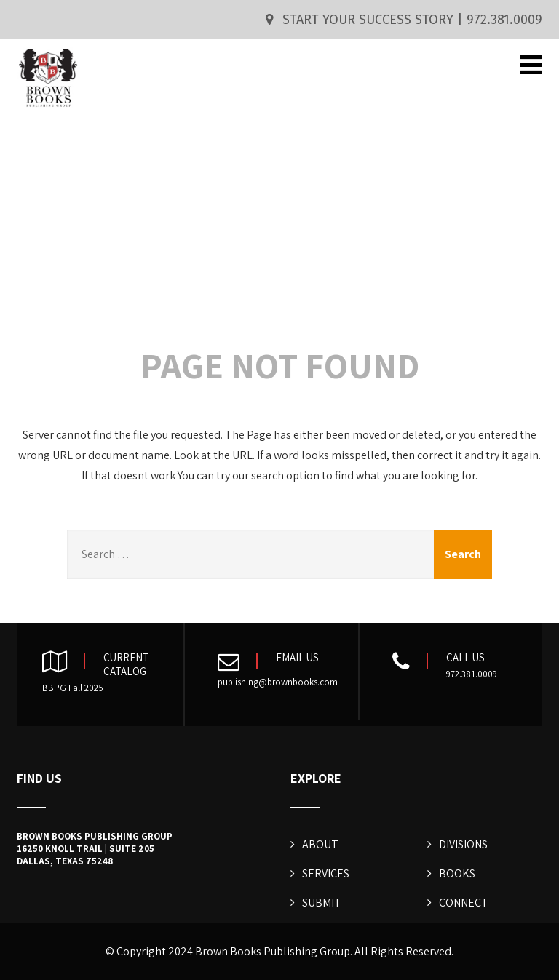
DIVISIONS (463, 844)
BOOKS (457, 873)
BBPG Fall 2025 (73, 688)
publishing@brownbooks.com (278, 682)
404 (279, 239)
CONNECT (464, 903)
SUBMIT (322, 903)
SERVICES (326, 873)
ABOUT (320, 844)
